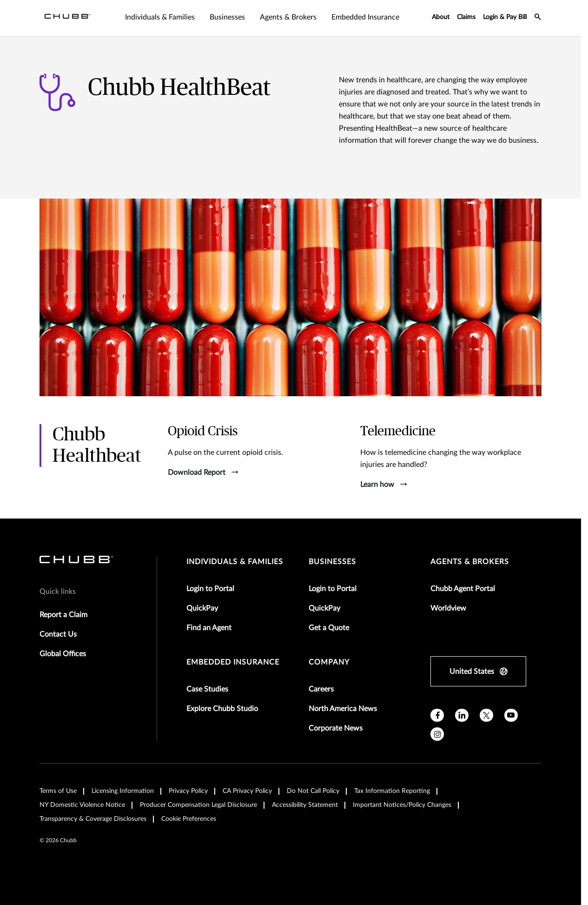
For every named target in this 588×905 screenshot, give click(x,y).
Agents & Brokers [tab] (288, 17)
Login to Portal (210, 589)
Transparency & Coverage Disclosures (93, 819)
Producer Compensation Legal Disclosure (198, 805)
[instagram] (437, 734)
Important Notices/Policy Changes (402, 805)
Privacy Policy (188, 791)
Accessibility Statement (305, 805)
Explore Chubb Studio (222, 709)
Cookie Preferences (189, 819)
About (441, 17)
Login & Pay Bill (505, 17)
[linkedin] (462, 715)
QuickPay (202, 608)
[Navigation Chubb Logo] (67, 18)
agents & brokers (470, 562)
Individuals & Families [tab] (160, 17)
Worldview (448, 608)
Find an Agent (209, 628)
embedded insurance (233, 662)
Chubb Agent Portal (463, 589)
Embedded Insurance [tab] (365, 17)
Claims (466, 17)
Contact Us (58, 634)
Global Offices (63, 654)
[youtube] (511, 715)
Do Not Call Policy (313, 791)
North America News (343, 709)
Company (329, 662)
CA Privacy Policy (247, 791)
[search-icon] (538, 18)
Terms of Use (58, 791)
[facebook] (437, 715)
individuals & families (235, 562)
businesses (332, 562)
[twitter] (486, 715)
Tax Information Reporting (392, 791)
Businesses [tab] (227, 17)
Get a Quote (329, 628)
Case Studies (207, 689)
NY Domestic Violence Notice (82, 805)
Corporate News (336, 728)
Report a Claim (63, 615)
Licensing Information (123, 791)
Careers (321, 689)
